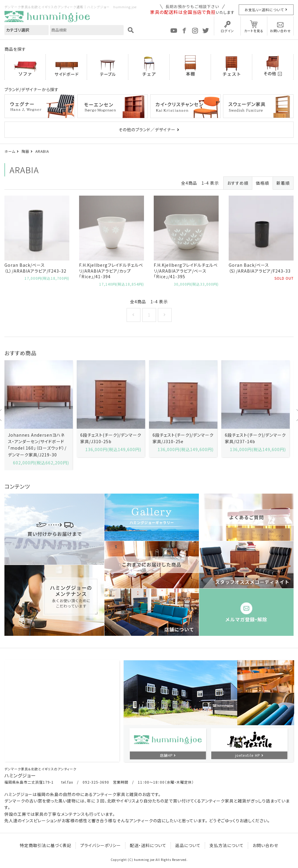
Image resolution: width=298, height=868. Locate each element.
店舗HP (166, 755)
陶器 (25, 151)
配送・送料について (148, 845)
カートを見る (254, 31)
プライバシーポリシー (101, 845)
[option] (39, 415)
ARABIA (42, 151)
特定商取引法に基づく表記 (46, 845)
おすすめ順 (238, 183)
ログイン (227, 31)
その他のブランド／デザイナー (147, 130)
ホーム (10, 151)
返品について (188, 845)
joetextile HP (248, 755)
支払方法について (227, 845)
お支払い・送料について (264, 10)
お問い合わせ (280, 31)
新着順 (283, 183)
